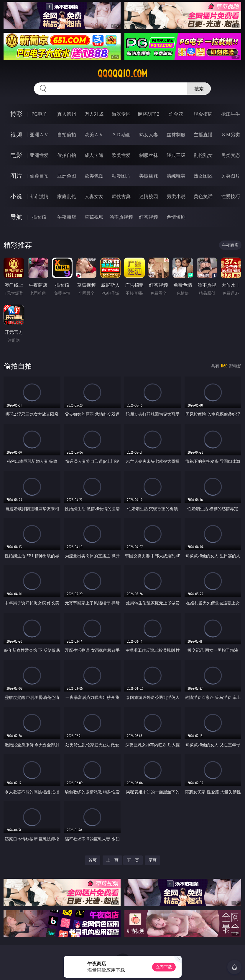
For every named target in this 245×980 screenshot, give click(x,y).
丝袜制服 (176, 135)
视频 (16, 134)
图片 (16, 176)
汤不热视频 (121, 217)
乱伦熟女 (203, 155)
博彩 (16, 114)
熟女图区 (203, 176)
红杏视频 (149, 217)
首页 (93, 860)
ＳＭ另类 (231, 135)
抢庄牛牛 (231, 114)
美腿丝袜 (149, 176)
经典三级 (176, 155)
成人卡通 (94, 155)
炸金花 (176, 114)
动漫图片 (121, 176)
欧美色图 (94, 176)
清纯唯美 (176, 176)
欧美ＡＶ (94, 135)
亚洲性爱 (39, 155)
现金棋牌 (203, 114)
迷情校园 (149, 196)
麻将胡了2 (148, 114)
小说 (16, 196)
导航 (16, 217)
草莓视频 (94, 217)
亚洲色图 (67, 176)
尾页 (152, 860)
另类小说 (176, 196)
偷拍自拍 (67, 155)
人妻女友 (94, 196)
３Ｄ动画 (121, 135)
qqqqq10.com (122, 74)
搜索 (199, 89)
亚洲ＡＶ (39, 135)
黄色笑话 (203, 196)
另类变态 (231, 155)
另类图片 (231, 176)
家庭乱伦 (67, 196)
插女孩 (39, 217)
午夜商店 (67, 217)
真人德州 (67, 114)
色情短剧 (176, 217)
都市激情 (39, 196)
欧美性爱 (121, 155)
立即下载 (164, 967)
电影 (16, 155)
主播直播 (203, 135)
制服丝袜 (149, 155)
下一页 (133, 860)
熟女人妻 (149, 135)
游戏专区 (121, 114)
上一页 (112, 860)
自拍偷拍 (67, 135)
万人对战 (94, 114)
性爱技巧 (231, 196)
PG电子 (39, 114)
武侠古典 (121, 196)
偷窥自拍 (39, 176)
